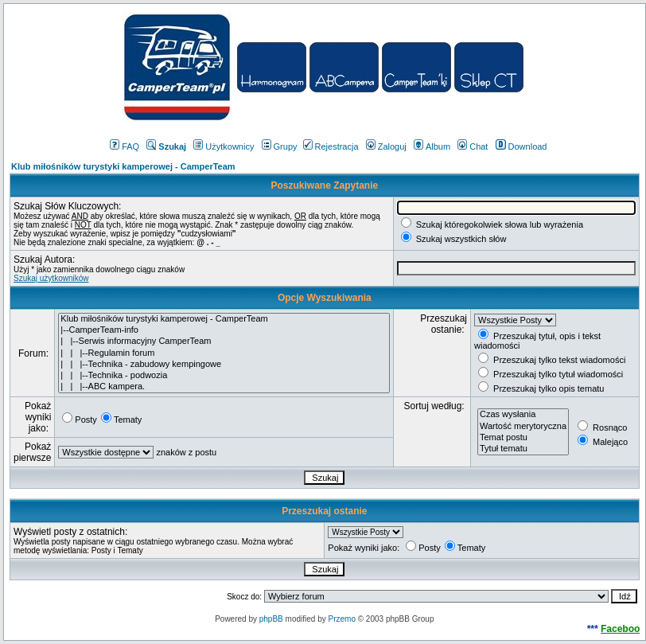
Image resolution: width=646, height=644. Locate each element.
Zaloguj (386, 146)
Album (432, 146)
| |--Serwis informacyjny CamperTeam (224, 342)
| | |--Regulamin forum (224, 353)
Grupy (280, 146)
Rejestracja (331, 146)
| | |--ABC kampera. (224, 387)
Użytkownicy (224, 146)
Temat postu (523, 438)
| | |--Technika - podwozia (224, 376)
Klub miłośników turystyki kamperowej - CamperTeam (123, 166)
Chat (473, 146)
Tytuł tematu (523, 449)
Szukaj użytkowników (51, 278)
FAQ (125, 146)
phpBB (271, 619)
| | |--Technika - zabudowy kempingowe (224, 365)
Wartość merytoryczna (523, 427)
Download (521, 146)
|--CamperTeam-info (224, 330)
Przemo (341, 619)
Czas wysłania (523, 415)
